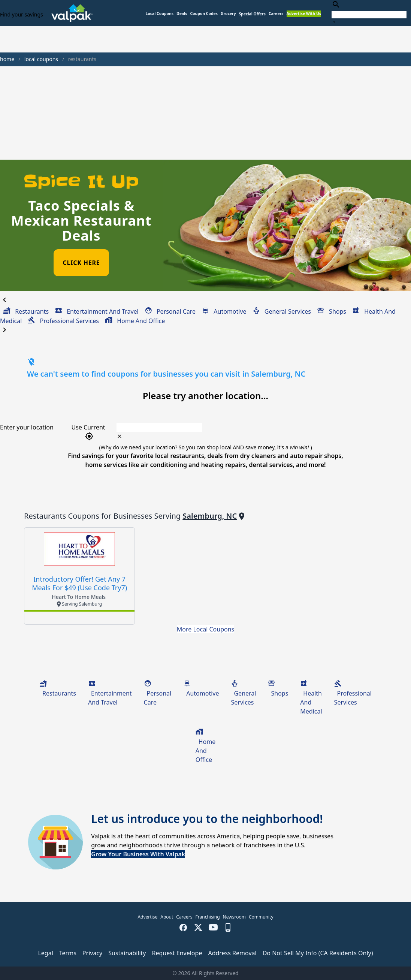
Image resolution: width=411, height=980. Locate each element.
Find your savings (22, 14)
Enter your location (27, 427)
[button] (252, 14)
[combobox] (369, 13)
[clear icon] (120, 436)
